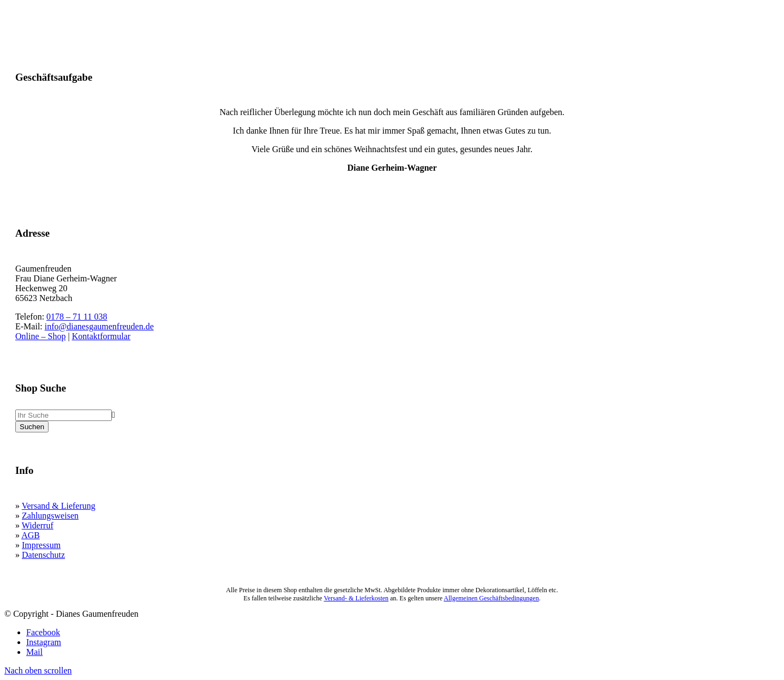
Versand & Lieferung (59, 506)
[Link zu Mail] (34, 652)
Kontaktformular (101, 336)
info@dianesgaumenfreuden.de (99, 326)
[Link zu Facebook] (43, 632)
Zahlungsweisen (50, 516)
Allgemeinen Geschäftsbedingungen (491, 598)
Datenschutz (43, 555)
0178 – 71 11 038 (77, 317)
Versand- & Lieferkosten (356, 598)
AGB (31, 535)
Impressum (41, 545)
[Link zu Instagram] (44, 642)
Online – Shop (40, 336)
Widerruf (38, 525)
